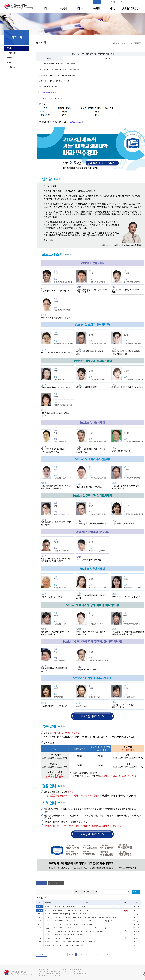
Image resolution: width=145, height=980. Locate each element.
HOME (97, 2)
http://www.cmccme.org (50, 93)
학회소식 (80, 9)
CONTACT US (128, 2)
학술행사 (63, 9)
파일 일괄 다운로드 (56, 883)
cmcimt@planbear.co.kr (75, 122)
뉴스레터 (9, 58)
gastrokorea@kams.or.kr (78, 973)
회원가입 (112, 2)
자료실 (113, 9)
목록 (41, 883)
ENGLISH (138, 2)
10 (100, 954)
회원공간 (96, 9)
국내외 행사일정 (12, 53)
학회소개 (47, 9)
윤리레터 (9, 62)
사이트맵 (119, 2)
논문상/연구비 (11, 67)
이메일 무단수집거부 (56, 976)
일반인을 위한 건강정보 (131, 9)
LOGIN (105, 2)
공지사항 (9, 48)
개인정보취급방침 (43, 976)
